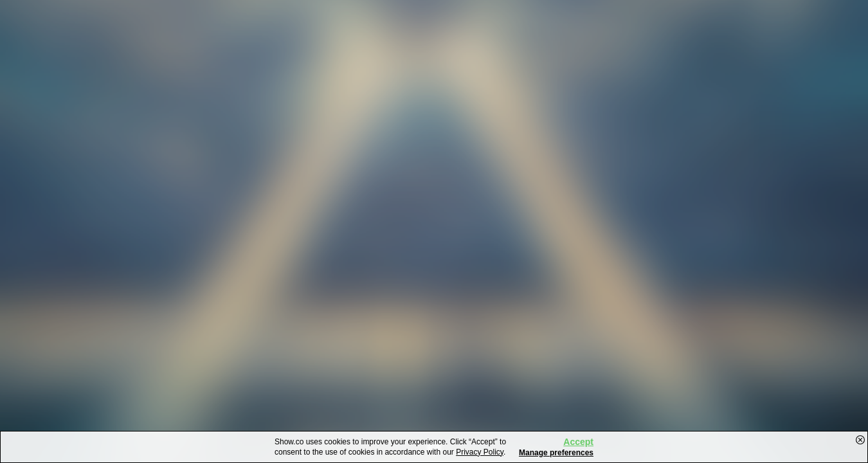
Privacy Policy (480, 452)
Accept (578, 442)
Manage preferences (556, 453)
